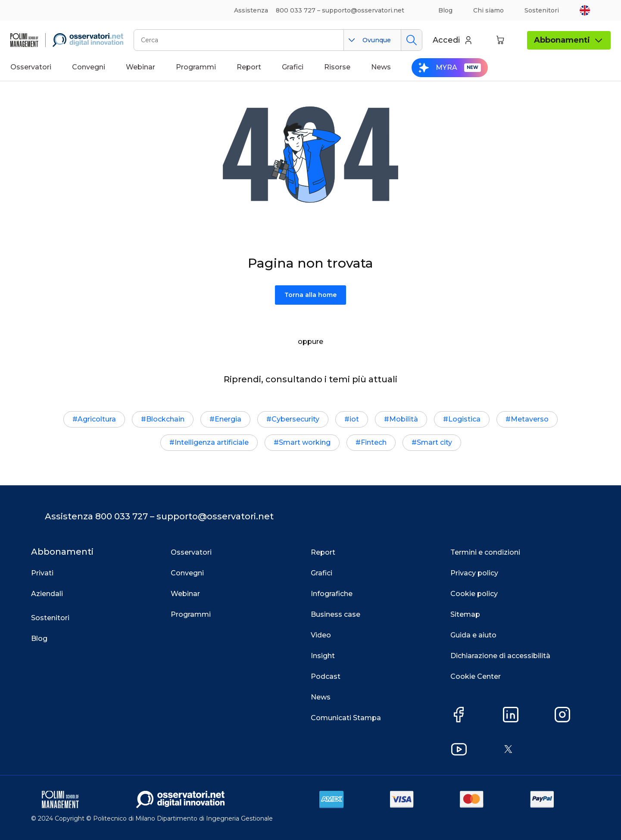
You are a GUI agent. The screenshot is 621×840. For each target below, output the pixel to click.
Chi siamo (488, 10)
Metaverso (530, 419)
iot (354, 419)
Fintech (374, 442)
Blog (445, 10)
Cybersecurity (295, 419)
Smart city (434, 442)
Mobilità (404, 419)
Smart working (305, 442)
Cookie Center (476, 676)
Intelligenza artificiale (212, 442)
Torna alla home (310, 295)
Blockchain (165, 419)
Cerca (411, 40)
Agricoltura (97, 419)
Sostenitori (542, 10)
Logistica (464, 419)
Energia (228, 419)
